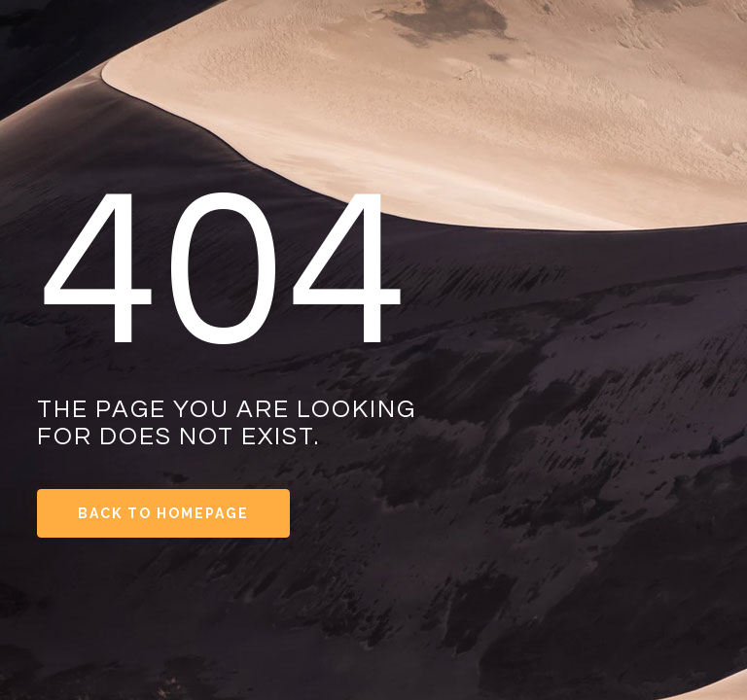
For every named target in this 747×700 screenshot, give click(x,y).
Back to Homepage (163, 513)
